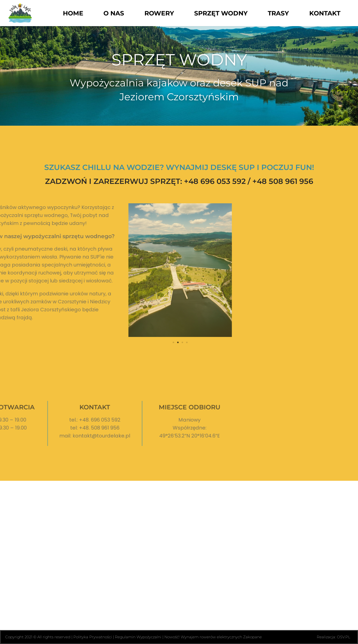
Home (73, 13)
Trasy (278, 13)
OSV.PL (344, 637)
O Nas (114, 13)
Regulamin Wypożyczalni (138, 637)
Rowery (159, 13)
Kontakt (325, 13)
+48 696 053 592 (215, 181)
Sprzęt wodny (221, 13)
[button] (74, 342)
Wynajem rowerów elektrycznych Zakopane (221, 637)
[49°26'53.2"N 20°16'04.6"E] (179, 555)
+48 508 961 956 (283, 181)
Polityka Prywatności (93, 637)
